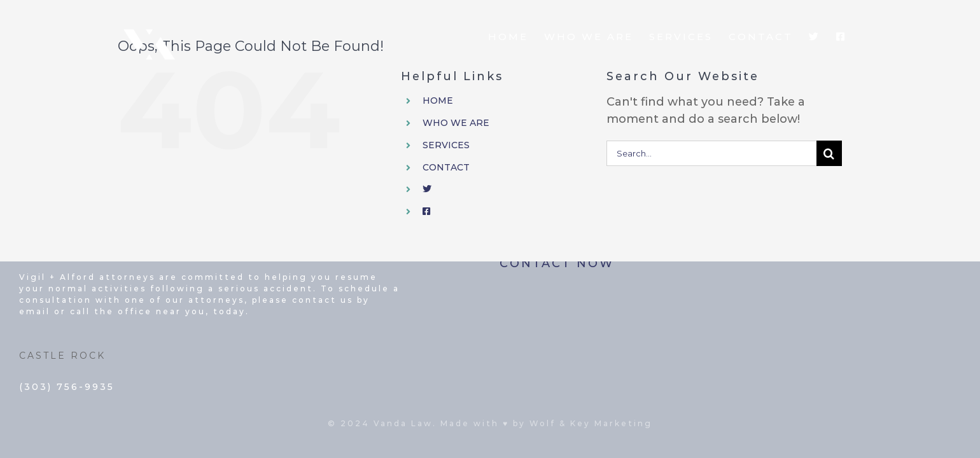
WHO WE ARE (456, 123)
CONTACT (446, 167)
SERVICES (446, 145)
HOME (438, 101)
